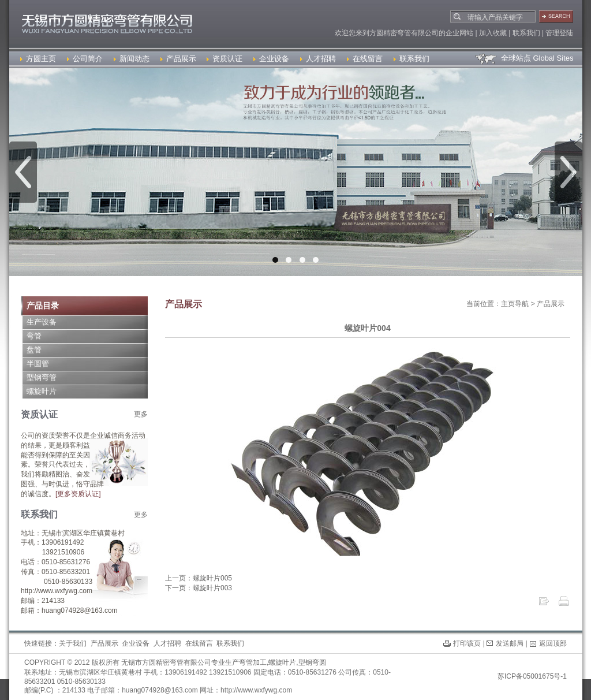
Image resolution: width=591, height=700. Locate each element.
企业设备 (271, 59)
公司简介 (85, 59)
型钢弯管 (42, 377)
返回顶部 (553, 643)
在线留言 (365, 59)
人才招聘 (318, 59)
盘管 (34, 350)
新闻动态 (132, 59)
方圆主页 (38, 59)
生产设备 (42, 322)
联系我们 (412, 59)
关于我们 (73, 643)
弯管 (34, 336)
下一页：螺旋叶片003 (199, 588)
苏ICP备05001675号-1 (532, 676)
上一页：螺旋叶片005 (199, 578)
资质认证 (225, 59)
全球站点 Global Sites (524, 58)
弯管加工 (253, 662)
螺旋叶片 (42, 391)
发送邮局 (510, 643)
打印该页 (467, 643)
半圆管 (38, 364)
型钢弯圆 (312, 662)
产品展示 (178, 59)
